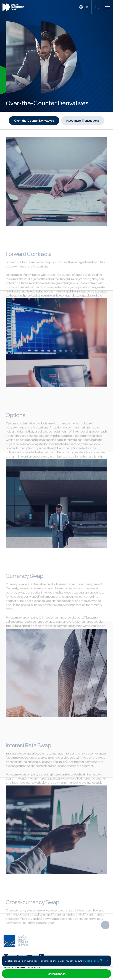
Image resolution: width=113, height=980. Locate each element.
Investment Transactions (83, 120)
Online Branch (57, 974)
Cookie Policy (94, 961)
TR (84, 7)
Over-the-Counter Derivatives (34, 120)
